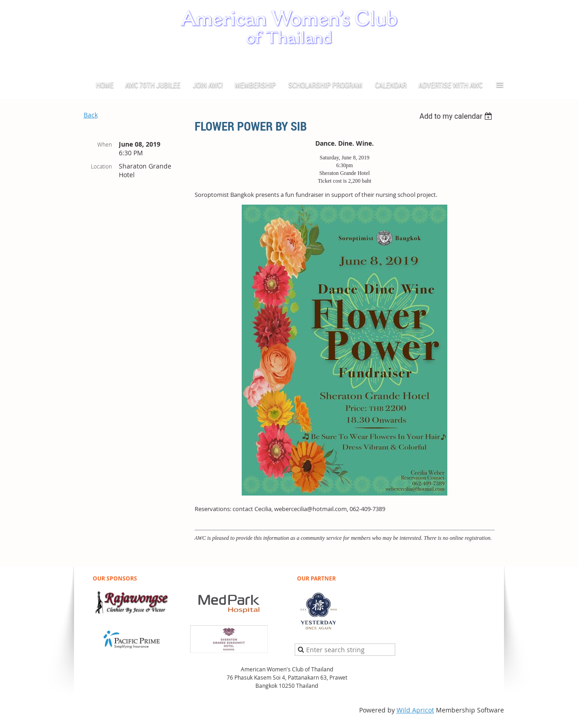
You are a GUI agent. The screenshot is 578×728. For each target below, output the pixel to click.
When (105, 144)
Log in (495, 61)
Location (101, 166)
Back (91, 115)
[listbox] (457, 116)
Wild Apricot (415, 710)
